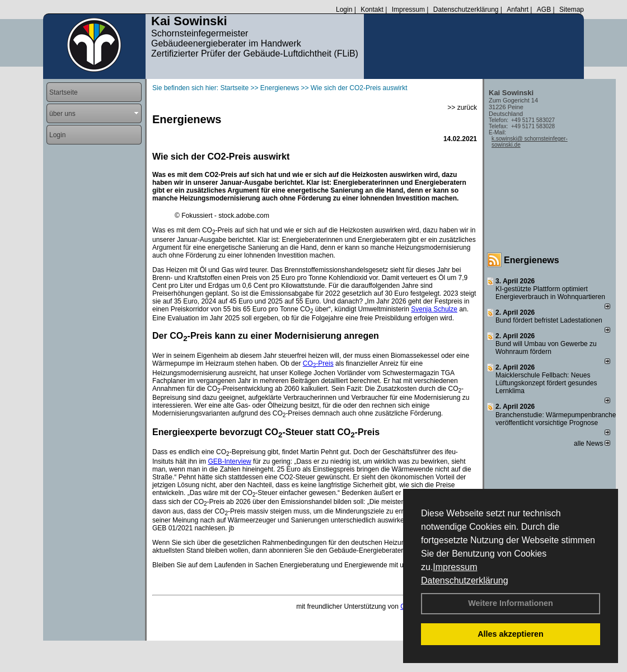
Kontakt (372, 10)
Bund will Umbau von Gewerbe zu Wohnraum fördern (546, 348)
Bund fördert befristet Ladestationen (549, 320)
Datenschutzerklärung (465, 580)
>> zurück (462, 108)
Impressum (455, 567)
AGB (544, 10)
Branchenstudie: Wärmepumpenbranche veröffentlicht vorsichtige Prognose (556, 419)
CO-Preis (318, 363)
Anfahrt (518, 10)
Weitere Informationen (511, 603)
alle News (592, 444)
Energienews (532, 260)
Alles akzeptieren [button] (511, 634)
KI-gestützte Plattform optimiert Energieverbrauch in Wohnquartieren (550, 293)
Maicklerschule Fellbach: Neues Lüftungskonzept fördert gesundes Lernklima (546, 383)
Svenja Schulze (434, 309)
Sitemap (572, 10)
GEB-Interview (229, 461)
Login (344, 10)
